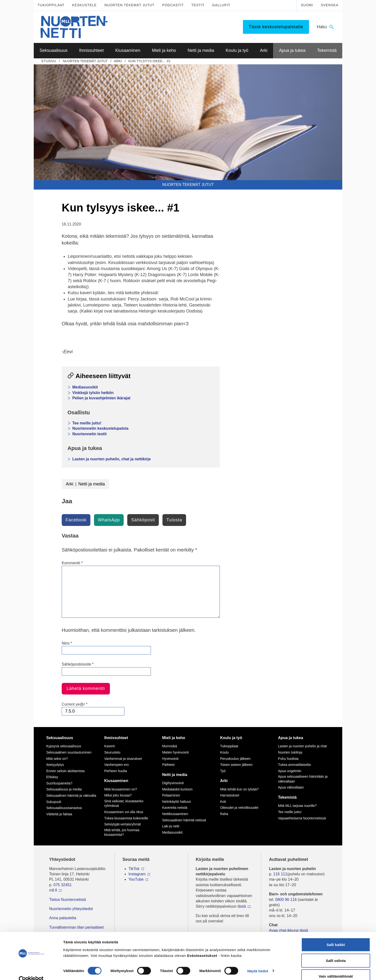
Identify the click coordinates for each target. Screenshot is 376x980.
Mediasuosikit (85, 387)
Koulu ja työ (231, 738)
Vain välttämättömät (336, 967)
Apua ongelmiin (290, 771)
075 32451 (63, 885)
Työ (223, 771)
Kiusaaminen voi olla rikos (124, 812)
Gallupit (221, 5)
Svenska (330, 5)
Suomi (307, 5)
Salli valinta (336, 951)
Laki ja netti (171, 826)
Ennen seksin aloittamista (65, 771)
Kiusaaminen (116, 781)
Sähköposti (143, 520)
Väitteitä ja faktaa (59, 814)
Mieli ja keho (174, 738)
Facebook (76, 520)
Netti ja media (92, 484)
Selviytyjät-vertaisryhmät (122, 824)
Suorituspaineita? (59, 783)
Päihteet (168, 765)
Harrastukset (230, 795)
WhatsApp (109, 520)
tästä (242, 906)
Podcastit (173, 5)
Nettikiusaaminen (175, 814)
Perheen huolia (115, 771)
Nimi (67, 643)
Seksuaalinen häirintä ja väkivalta (71, 796)
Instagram (137, 874)
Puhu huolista (288, 759)
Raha (224, 814)
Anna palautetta (63, 918)
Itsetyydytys (55, 765)
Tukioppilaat (51, 5)
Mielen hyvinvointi (176, 752)
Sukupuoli (54, 802)
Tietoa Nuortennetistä (67, 900)
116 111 (280, 874)
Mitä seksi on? (57, 759)
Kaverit (109, 746)
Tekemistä (287, 797)
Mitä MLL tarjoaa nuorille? (298, 806)
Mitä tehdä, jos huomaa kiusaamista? (122, 832)
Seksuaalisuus (60, 738)
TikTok (134, 869)
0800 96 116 (286, 900)
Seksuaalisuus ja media (64, 789)
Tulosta (174, 520)
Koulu (224, 752)
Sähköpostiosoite (78, 664)
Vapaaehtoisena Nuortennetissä (302, 818)
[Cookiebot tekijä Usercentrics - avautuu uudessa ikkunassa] (31, 971)
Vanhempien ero (116, 765)
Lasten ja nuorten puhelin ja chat (302, 746)
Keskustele (84, 5)
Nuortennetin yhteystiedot (71, 909)
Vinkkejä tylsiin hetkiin (93, 393)
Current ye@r (75, 704)
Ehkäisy (52, 777)
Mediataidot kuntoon (177, 789)
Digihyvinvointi (173, 783)
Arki (118, 61)
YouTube (136, 879)
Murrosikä (170, 746)
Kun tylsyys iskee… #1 (150, 61)
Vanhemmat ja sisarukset (123, 759)
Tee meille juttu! (87, 423)
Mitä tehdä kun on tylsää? (239, 789)
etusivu (49, 61)
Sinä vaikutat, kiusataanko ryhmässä (124, 803)
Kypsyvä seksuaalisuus (64, 746)
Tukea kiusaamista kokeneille (126, 818)
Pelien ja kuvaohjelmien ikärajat (101, 398)
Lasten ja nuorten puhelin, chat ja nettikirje (111, 459)
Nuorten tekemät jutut (129, 5)
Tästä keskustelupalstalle (276, 27)
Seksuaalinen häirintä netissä (184, 820)
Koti (223, 802)
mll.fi (53, 890)
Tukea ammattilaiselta (295, 765)
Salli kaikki (336, 936)
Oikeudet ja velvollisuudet (239, 808)
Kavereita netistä (175, 808)
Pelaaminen (171, 795)
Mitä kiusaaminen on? (121, 789)
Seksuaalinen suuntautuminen (69, 752)
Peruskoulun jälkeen (235, 759)
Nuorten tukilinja (290, 752)
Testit (198, 5)
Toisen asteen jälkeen (236, 765)
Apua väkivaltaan (291, 787)
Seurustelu (112, 752)
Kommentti (72, 563)
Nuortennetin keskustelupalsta (100, 428)
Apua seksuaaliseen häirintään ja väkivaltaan (303, 779)
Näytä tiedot (258, 962)
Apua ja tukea (291, 738)
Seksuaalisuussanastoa (64, 808)
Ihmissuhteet (116, 738)
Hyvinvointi (170, 759)
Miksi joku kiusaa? (118, 795)
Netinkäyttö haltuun (177, 802)
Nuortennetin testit (89, 434)
